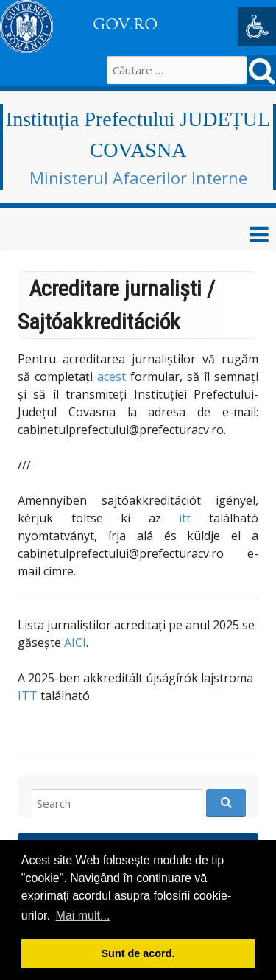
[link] (257, 27)
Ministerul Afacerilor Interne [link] (138, 178)
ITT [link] (28, 696)
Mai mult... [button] (83, 916)
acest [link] (112, 377)
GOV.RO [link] (125, 24)
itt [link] (185, 518)
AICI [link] (75, 643)
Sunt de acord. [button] (138, 953)
